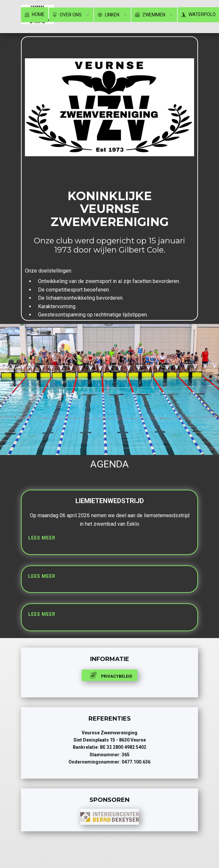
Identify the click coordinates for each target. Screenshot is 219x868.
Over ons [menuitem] (67, 15)
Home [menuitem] (35, 15)
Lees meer (42, 576)
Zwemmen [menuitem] (150, 15)
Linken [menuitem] (109, 15)
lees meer (42, 538)
